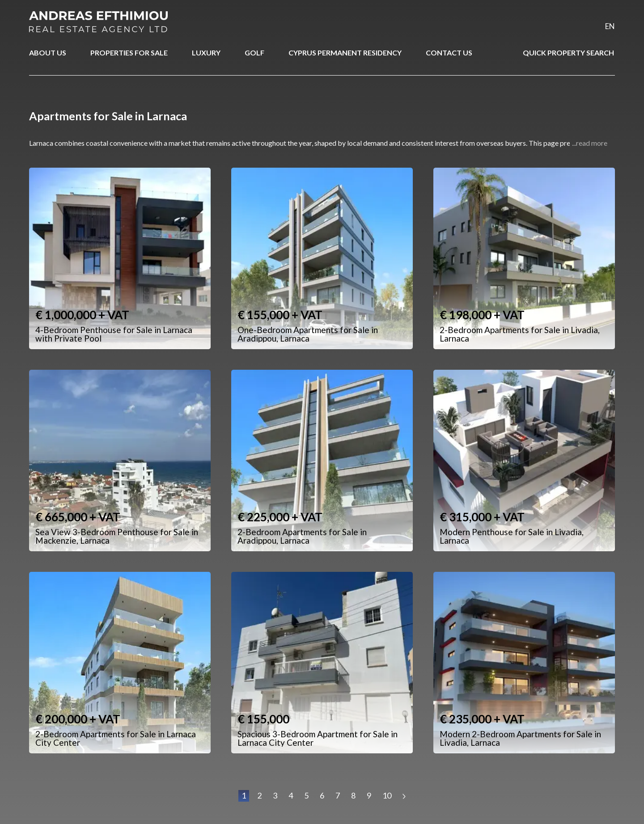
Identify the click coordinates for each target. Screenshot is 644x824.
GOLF (254, 53)
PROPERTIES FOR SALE (129, 53)
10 (387, 795)
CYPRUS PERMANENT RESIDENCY (345, 53)
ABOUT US (48, 53)
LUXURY (206, 53)
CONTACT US (449, 53)
